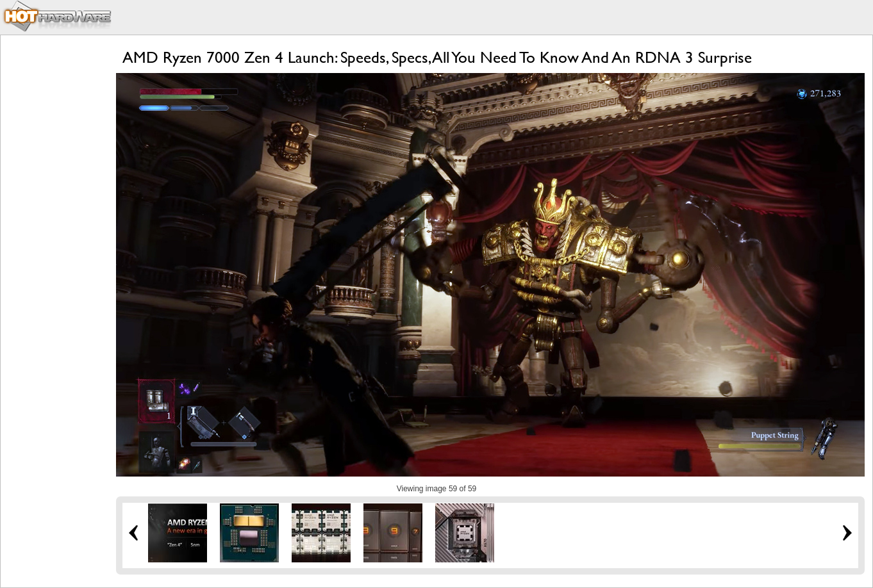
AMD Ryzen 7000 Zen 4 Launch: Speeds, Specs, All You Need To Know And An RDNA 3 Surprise (437, 57)
